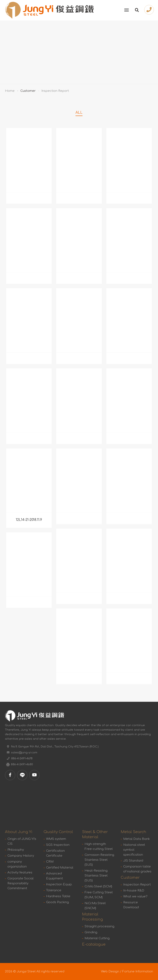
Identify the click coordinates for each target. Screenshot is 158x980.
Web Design (110, 971)
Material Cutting (97, 938)
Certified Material (60, 868)
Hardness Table (58, 896)
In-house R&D (134, 891)
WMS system (56, 839)
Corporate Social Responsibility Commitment (20, 883)
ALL (79, 113)
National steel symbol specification (134, 850)
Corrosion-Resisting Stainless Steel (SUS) (99, 860)
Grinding (91, 932)
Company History (21, 856)
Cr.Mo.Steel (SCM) (98, 886)
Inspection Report (137, 885)
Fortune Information (138, 971)
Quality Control (58, 832)
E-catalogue (94, 944)
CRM (50, 862)
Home (10, 91)
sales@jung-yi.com (24, 753)
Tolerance (54, 890)
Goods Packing (58, 902)
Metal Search (134, 832)
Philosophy (16, 850)
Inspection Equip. (59, 884)
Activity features (20, 873)
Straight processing (99, 926)
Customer (28, 91)
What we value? (135, 897)
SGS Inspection (58, 845)
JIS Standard (133, 861)
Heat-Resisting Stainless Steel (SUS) (96, 876)
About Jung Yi (19, 832)
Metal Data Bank (137, 839)
